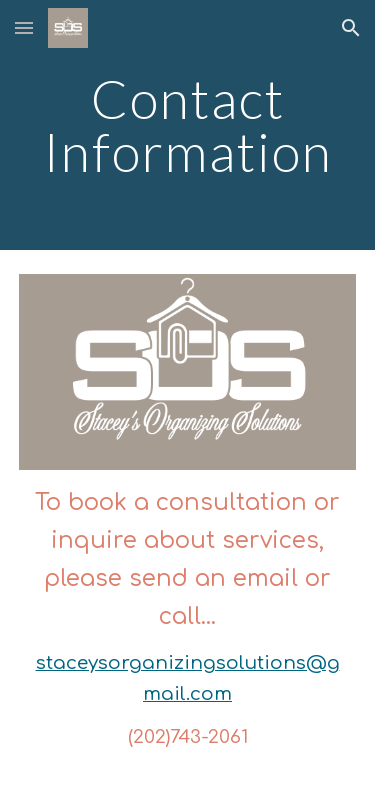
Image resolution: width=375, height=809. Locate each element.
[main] (188, 125)
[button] (24, 27)
